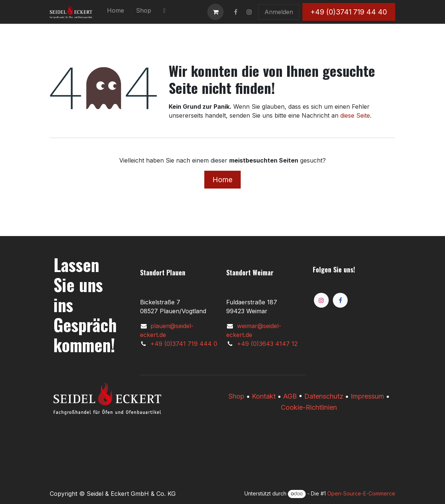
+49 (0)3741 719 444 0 (184, 344)
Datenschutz (324, 396)
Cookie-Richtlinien (309, 407)
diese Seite (355, 115)
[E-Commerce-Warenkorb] (215, 12)
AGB (290, 396)
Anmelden (279, 12)
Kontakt (264, 396)
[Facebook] (340, 300)
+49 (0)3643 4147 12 (267, 344)
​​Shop (236, 396)
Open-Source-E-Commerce (361, 493)
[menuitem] (116, 12)
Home (222, 180)
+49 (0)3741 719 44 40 (349, 12)
